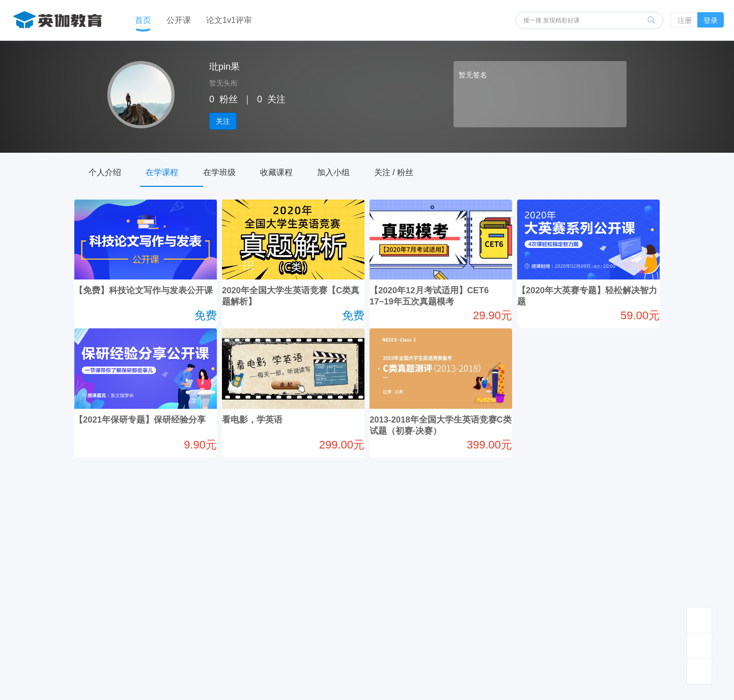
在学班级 (235, 171)
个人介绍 (108, 171)
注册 (685, 20)
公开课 (179, 20)
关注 (223, 121)
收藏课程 (298, 171)
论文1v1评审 (229, 20)
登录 (711, 20)
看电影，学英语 (267, 420)
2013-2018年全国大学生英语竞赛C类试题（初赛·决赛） (437, 431)
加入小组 (361, 171)
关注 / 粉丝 (427, 171)
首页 (143, 20)
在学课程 (172, 171)
